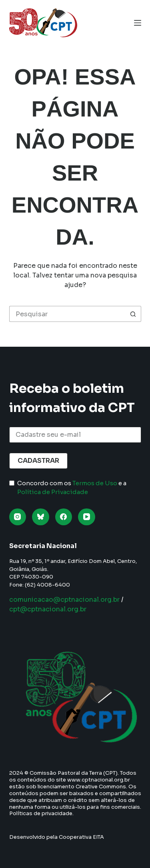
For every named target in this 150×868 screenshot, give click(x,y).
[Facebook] (64, 517)
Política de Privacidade (53, 492)
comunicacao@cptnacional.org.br (64, 600)
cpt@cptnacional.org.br (48, 609)
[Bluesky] (41, 517)
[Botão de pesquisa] (133, 314)
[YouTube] (87, 517)
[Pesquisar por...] (67, 314)
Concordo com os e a (72, 488)
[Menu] (138, 23)
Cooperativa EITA (81, 837)
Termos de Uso (95, 483)
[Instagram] (18, 517)
